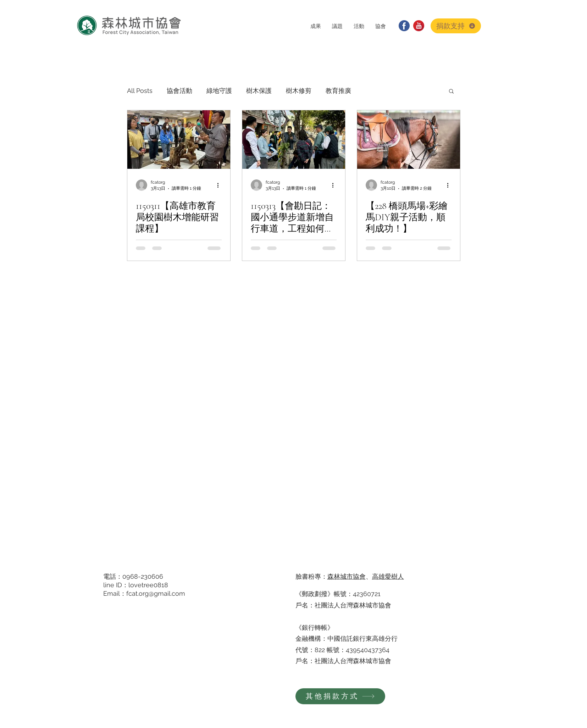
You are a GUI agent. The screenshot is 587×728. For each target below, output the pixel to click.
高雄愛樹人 (388, 576)
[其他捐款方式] (340, 696)
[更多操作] (221, 185)
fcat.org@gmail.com (156, 593)
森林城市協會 (347, 576)
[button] (315, 26)
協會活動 (179, 91)
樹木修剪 (299, 91)
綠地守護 (219, 91)
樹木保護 (259, 91)
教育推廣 (338, 91)
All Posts (140, 91)
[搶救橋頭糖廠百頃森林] (409, 140)
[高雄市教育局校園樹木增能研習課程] (179, 140)
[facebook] (404, 26)
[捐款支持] (456, 26)
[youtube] (419, 26)
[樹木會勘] (294, 140)
